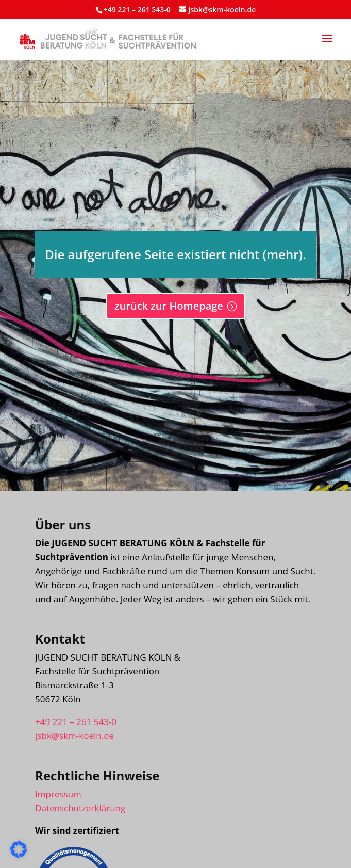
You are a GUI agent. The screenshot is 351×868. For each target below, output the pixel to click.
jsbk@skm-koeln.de (74, 736)
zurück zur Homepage (169, 306)
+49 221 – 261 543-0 (137, 10)
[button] (327, 45)
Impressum (58, 794)
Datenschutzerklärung (80, 808)
